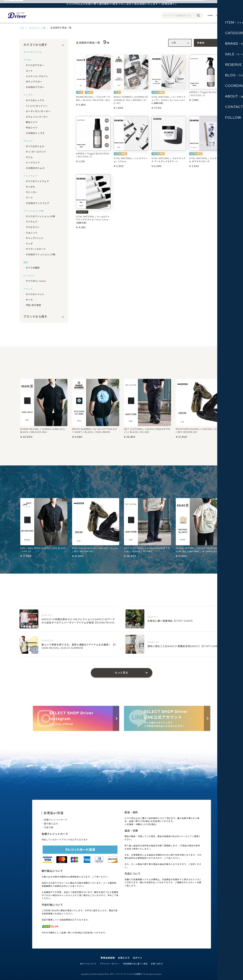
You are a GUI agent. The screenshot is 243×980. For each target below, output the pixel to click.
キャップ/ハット (35, 238)
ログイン (212, 15)
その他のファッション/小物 (41, 255)
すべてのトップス (35, 100)
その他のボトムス (35, 168)
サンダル (30, 187)
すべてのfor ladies (36, 281)
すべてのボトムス (35, 146)
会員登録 (200, 15)
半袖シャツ (32, 128)
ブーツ (29, 198)
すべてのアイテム (33, 52)
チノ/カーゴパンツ (36, 152)
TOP (22, 28)
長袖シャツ (32, 122)
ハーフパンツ (33, 163)
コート (29, 71)
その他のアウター (35, 87)
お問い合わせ (157, 964)
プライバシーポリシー (110, 964)
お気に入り (124, 958)
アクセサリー (33, 227)
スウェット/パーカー (37, 117)
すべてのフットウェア (37, 181)
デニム (29, 157)
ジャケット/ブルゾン (37, 76)
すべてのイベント (35, 294)
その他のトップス (35, 133)
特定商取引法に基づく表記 (135, 964)
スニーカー (32, 192)
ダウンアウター (34, 82)
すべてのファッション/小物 (40, 216)
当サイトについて (88, 964)
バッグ (29, 244)
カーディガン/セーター (38, 111)
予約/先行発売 (33, 305)
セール (29, 300)
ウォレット (32, 233)
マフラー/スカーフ (36, 249)
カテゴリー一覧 (37, 28)
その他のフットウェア (38, 203)
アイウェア (32, 222)
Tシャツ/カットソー (37, 106)
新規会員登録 (108, 958)
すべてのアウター (35, 65)
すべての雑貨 (33, 268)
